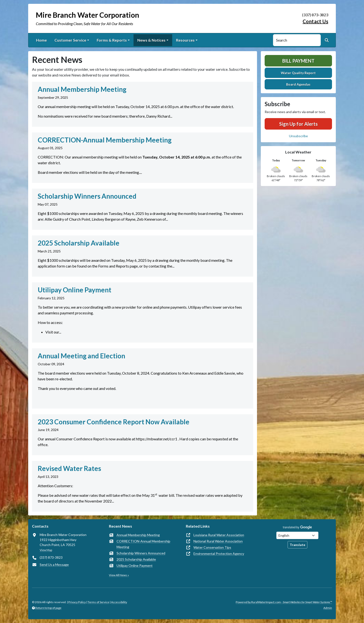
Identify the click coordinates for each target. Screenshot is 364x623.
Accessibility (119, 602)
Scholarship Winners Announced (141, 553)
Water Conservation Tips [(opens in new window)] (212, 547)
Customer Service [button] (70, 40)
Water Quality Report (298, 73)
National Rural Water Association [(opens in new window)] (218, 541)
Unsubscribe (298, 136)
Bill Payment (298, 61)
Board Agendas (298, 84)
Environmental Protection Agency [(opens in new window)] (219, 554)
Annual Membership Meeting (138, 535)
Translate (297, 545)
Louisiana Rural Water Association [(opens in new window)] (219, 535)
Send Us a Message (54, 565)
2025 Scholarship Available (136, 559)
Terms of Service (98, 602)
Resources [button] (185, 40)
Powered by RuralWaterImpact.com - (284, 602)
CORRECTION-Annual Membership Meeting (143, 544)
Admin (328, 608)
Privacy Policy (77, 602)
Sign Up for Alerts (298, 124)
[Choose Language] (297, 535)
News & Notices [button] (151, 40)
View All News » (119, 575)
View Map (46, 550)
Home (41, 40)
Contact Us (315, 21)
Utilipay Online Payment (135, 566)
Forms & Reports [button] (112, 40)
